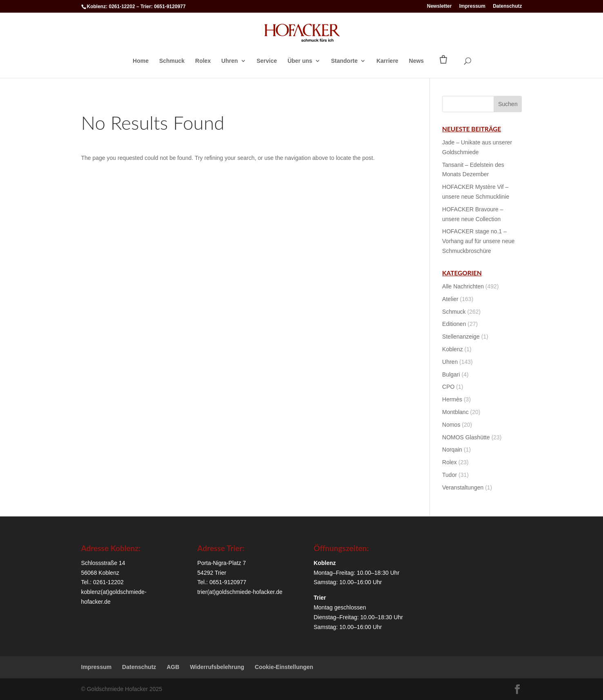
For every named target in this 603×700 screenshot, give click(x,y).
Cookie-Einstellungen (284, 667)
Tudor (449, 475)
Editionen (454, 324)
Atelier (450, 299)
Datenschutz (507, 6)
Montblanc (455, 412)
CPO (448, 387)
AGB (173, 667)
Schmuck (172, 61)
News (417, 61)
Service (267, 61)
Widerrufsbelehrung (217, 667)
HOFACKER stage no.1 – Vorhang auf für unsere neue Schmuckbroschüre (478, 241)
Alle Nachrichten (463, 286)
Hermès (452, 399)
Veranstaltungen (463, 487)
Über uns (300, 61)
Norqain (452, 450)
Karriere (387, 61)
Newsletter (439, 6)
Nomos (451, 425)
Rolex (203, 61)
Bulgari (451, 374)
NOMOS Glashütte (466, 437)
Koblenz (453, 349)
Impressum (472, 6)
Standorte (344, 61)
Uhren (229, 61)
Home (141, 61)
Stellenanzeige (461, 337)
